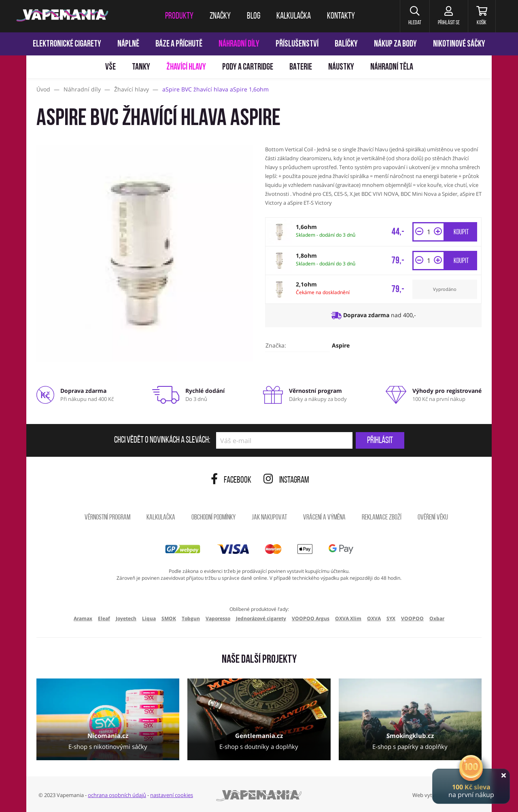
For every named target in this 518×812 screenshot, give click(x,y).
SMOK (169, 618)
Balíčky (346, 44)
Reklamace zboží (382, 518)
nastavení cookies (172, 795)
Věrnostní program (107, 518)
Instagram (286, 480)
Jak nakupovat (269, 518)
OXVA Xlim (348, 618)
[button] (415, 16)
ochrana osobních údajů (117, 795)
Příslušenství (297, 44)
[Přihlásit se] (449, 16)
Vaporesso (218, 618)
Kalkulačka (161, 518)
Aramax (83, 618)
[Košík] (482, 16)
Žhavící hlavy (186, 67)
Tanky (141, 67)
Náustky (341, 67)
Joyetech (126, 618)
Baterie (301, 67)
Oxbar (437, 618)
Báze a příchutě (179, 44)
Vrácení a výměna (324, 518)
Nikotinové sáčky (459, 44)
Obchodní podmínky (213, 518)
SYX (391, 618)
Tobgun (191, 618)
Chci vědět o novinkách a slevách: (162, 441)
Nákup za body (395, 44)
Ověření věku (433, 518)
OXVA (374, 618)
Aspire (341, 345)
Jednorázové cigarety (261, 618)
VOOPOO (412, 618)
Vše (110, 67)
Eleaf (104, 618)
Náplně (128, 44)
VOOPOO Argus (311, 618)
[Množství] (429, 232)
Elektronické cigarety (67, 44)
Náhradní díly (239, 44)
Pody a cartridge (248, 67)
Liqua (149, 618)
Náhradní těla (392, 67)
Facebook (231, 480)
